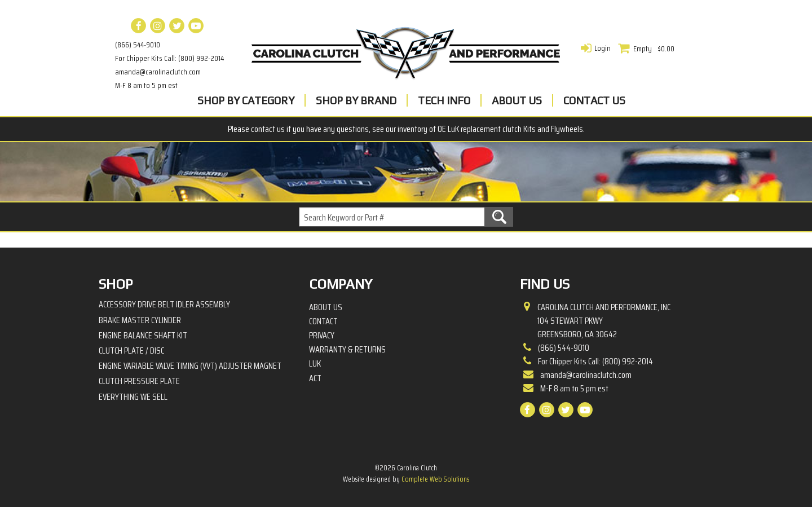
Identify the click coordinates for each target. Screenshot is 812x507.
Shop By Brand (356, 100)
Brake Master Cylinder (140, 320)
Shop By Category (246, 100)
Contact (323, 321)
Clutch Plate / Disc (131, 351)
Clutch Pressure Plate (139, 381)
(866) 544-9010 (138, 45)
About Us (517, 100)
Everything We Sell (133, 397)
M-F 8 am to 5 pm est (146, 85)
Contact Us (594, 100)
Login (603, 48)
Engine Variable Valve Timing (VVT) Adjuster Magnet (190, 366)
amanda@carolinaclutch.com (158, 72)
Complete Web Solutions (435, 479)
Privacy (322, 336)
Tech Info (444, 100)
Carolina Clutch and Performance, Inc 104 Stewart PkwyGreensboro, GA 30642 (604, 321)
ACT (315, 378)
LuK (315, 364)
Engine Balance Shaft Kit (143, 335)
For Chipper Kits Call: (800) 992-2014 (169, 58)
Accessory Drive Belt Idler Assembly (164, 304)
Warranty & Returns (347, 350)
